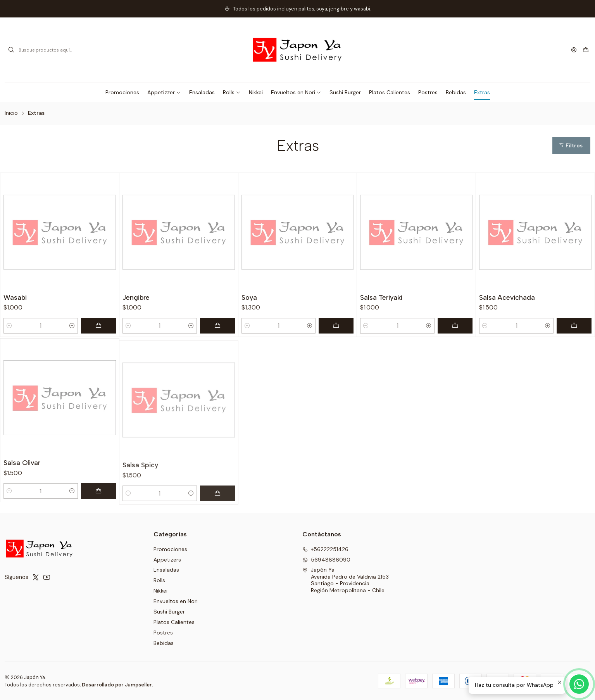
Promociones (170, 549)
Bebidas (164, 643)
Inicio (11, 113)
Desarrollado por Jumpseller (117, 685)
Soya (249, 297)
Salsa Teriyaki (381, 297)
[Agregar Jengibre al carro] (217, 326)
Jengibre (136, 297)
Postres (163, 633)
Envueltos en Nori (176, 601)
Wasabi (15, 297)
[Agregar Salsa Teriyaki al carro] (455, 326)
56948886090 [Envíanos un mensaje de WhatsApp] (326, 560)
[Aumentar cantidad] (72, 326)
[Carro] (586, 50)
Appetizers (167, 560)
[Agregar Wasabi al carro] (98, 326)
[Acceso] (574, 50)
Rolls (159, 580)
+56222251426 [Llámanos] (325, 549)
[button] (164, 92)
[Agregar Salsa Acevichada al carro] (574, 326)
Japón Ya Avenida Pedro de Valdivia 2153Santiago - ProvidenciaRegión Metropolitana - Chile (346, 580)
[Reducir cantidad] (9, 326)
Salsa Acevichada (507, 297)
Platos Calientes (174, 622)
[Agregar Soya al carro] (336, 326)
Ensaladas (166, 570)
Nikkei (160, 591)
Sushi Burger (169, 612)
